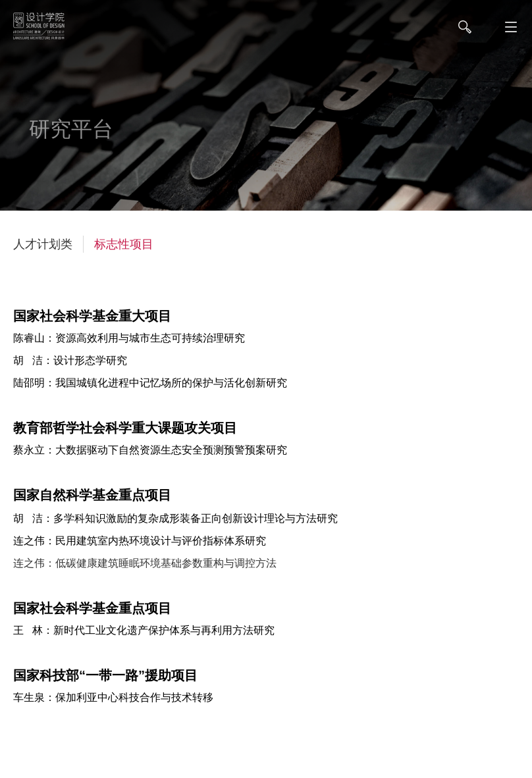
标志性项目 (124, 244)
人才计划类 (43, 244)
